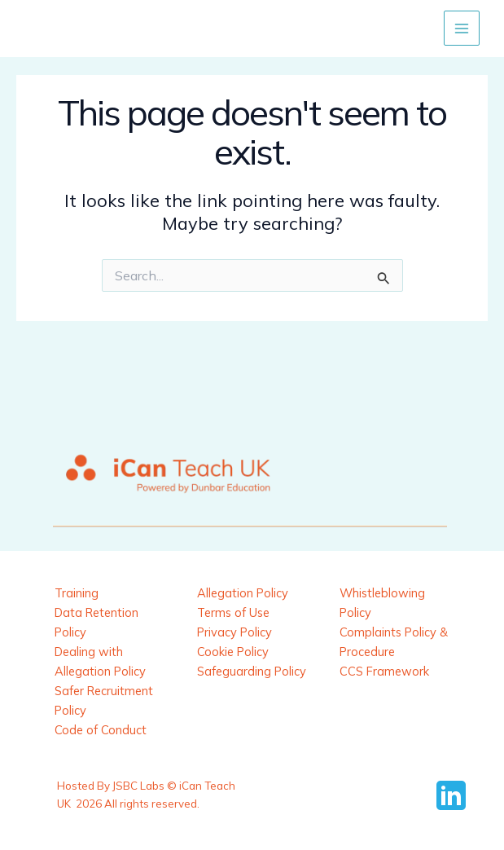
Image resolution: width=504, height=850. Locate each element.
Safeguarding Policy (252, 671)
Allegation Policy (243, 593)
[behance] (454, 795)
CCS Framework (384, 671)
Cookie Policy (233, 652)
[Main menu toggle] (462, 29)
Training (77, 593)
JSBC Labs (138, 786)
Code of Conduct (101, 730)
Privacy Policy (234, 632)
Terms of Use (233, 612)
